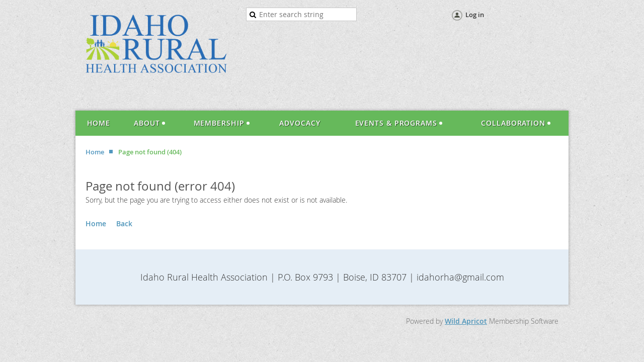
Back (124, 223)
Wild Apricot (466, 321)
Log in (475, 15)
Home (95, 152)
